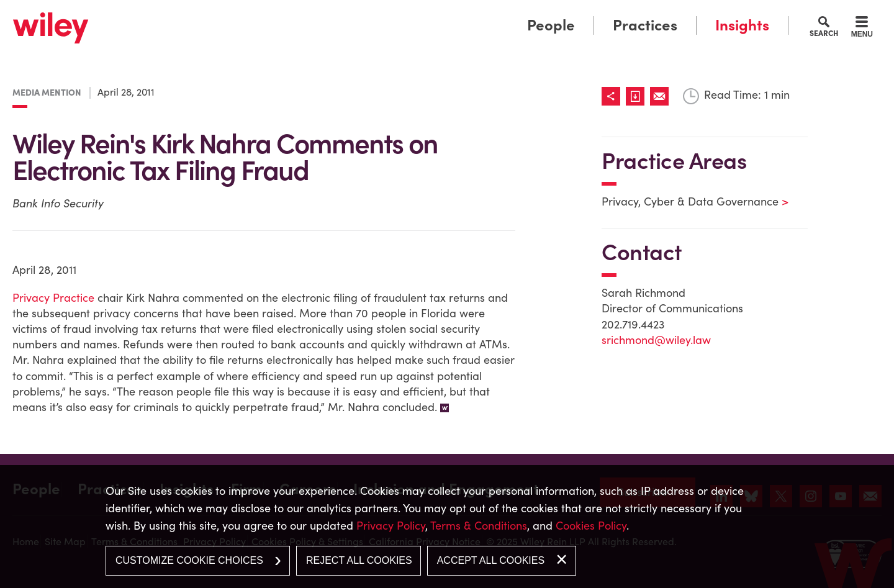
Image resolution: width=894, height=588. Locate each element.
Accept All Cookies (491, 560)
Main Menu (409, 14)
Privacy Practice (53, 298)
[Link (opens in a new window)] (638, 96)
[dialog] (447, 527)
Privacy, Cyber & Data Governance (687, 201)
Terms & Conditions (479, 526)
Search (824, 33)
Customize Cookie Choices (189, 560)
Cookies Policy (591, 526)
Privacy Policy (391, 526)
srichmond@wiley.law (656, 340)
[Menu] (862, 29)
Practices (645, 25)
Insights (742, 25)
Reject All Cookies (359, 560)
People (551, 25)
